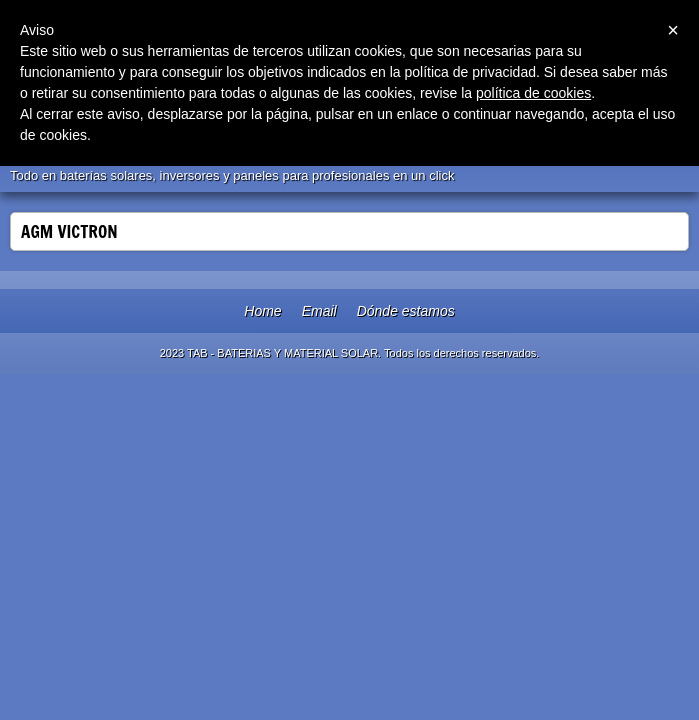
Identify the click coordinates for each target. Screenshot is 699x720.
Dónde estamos (406, 311)
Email (319, 311)
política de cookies (533, 93)
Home (262, 311)
